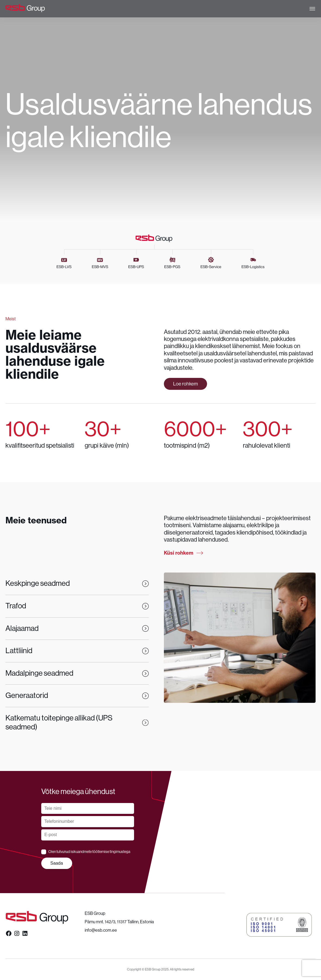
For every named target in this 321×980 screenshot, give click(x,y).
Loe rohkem (185, 384)
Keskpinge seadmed (77, 583)
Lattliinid (77, 651)
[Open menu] (312, 9)
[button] (279, 925)
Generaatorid (77, 696)
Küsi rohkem (183, 553)
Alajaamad (77, 628)
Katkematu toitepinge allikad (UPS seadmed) (77, 723)
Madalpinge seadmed (77, 673)
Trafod (77, 606)
